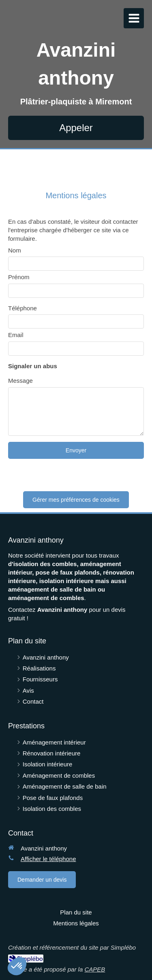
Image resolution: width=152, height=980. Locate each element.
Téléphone (22, 308)
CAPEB (95, 969)
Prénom (19, 277)
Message (20, 381)
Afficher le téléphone (48, 859)
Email (16, 335)
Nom (15, 250)
